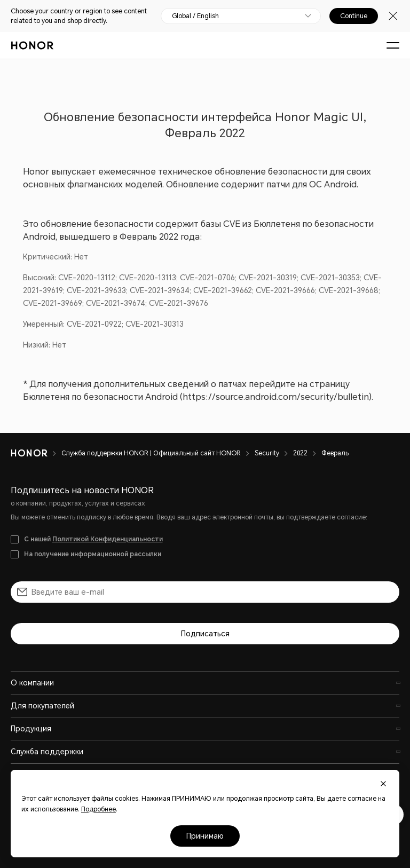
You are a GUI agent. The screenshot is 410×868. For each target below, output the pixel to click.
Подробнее (98, 809)
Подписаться (205, 634)
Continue (354, 16)
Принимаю (205, 836)
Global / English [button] (195, 16)
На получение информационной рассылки (93, 554)
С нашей (93, 539)
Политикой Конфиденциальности (108, 539)
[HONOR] (36, 453)
